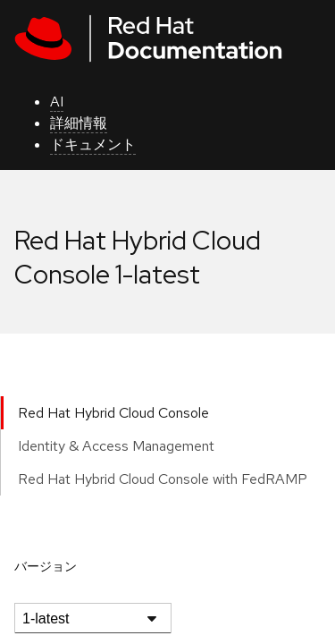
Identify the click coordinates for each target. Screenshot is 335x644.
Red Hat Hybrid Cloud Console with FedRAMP (163, 479)
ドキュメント (93, 144)
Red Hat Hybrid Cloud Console (113, 413)
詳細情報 (79, 123)
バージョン (46, 566)
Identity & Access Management (116, 446)
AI (57, 102)
